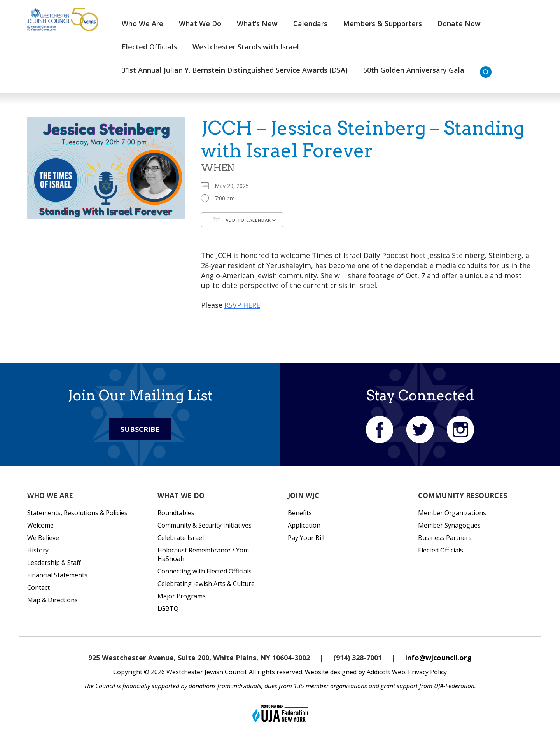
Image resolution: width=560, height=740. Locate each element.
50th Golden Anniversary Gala (414, 70)
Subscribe (140, 429)
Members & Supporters (382, 23)
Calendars (310, 23)
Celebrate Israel (181, 538)
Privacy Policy (427, 672)
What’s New (257, 23)
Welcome (40, 525)
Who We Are (143, 23)
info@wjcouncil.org (438, 658)
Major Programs (182, 596)
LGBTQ (168, 608)
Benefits (300, 513)
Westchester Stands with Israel (246, 47)
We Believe (43, 538)
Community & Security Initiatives (205, 525)
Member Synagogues (449, 525)
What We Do (200, 23)
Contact (38, 587)
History (38, 550)
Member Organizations (452, 513)
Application (304, 525)
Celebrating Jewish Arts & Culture (206, 584)
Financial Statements (57, 575)
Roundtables (176, 513)
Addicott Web (386, 672)
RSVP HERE (242, 305)
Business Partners (445, 538)
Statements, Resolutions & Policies (77, 513)
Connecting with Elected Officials (205, 571)
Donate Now (459, 23)
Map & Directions (52, 600)
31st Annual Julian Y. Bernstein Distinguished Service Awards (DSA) (235, 70)
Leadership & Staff (54, 563)
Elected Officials (149, 47)
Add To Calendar (242, 220)
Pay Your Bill (306, 538)
